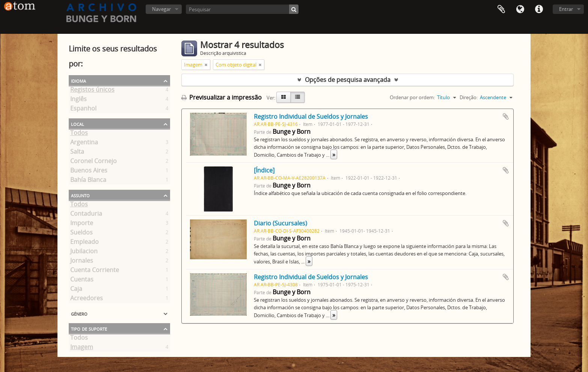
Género (79, 313)
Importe (82, 224)
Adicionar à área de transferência (506, 116)
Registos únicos (92, 91)
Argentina (84, 144)
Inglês (78, 100)
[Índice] (264, 170)
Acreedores (87, 299)
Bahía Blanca (88, 181)
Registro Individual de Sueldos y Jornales (311, 116)
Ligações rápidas (539, 9)
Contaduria (86, 215)
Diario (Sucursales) (280, 223)
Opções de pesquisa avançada (348, 80)
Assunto (80, 195)
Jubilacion (84, 253)
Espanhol (83, 110)
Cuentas (82, 281)
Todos (79, 134)
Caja (76, 290)
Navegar (161, 9)
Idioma (520, 9)
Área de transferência (501, 9)
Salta (77, 153)
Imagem (82, 348)
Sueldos (81, 234)
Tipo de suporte (89, 328)
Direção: (469, 97)
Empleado (84, 243)
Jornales (82, 262)
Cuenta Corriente (95, 271)
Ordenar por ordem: (412, 97)
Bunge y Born (292, 132)
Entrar (566, 9)
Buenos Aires (89, 172)
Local (78, 124)
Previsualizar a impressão (222, 97)
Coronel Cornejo (93, 162)
